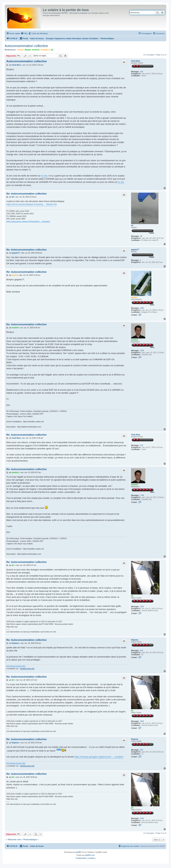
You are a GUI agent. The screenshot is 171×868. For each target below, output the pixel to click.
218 (142, 72)
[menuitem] (24, 33)
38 (141, 236)
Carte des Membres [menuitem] (40, 33)
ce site (44, 176)
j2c (52, 50)
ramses (21, 50)
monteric (36, 50)
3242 (142, 607)
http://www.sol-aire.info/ (16, 666)
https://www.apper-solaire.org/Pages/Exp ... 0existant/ (28, 221)
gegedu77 (135, 250)
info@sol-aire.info (27, 669)
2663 (142, 308)
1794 (142, 351)
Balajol (28, 50)
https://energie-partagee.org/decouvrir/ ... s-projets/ (99, 757)
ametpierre (45, 50)
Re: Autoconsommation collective (26, 194)
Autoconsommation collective (26, 46)
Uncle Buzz (136, 61)
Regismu (135, 640)
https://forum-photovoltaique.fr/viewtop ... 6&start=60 (32, 204)
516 (142, 651)
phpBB (78, 852)
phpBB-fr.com (90, 855)
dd (132, 225)
